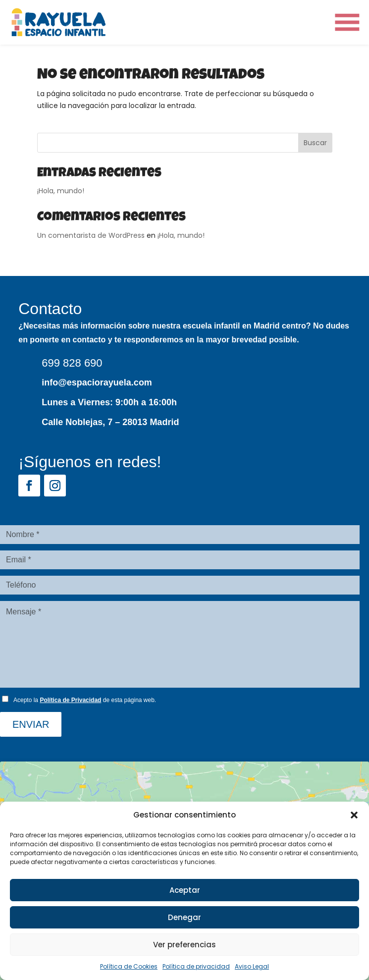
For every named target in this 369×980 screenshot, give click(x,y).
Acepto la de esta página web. (85, 700)
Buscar (315, 143)
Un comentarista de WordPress (91, 235)
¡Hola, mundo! (61, 191)
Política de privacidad (196, 966)
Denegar (184, 917)
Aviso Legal (252, 966)
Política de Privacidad (70, 700)
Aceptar (185, 890)
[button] (354, 815)
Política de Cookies (129, 966)
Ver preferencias (184, 945)
